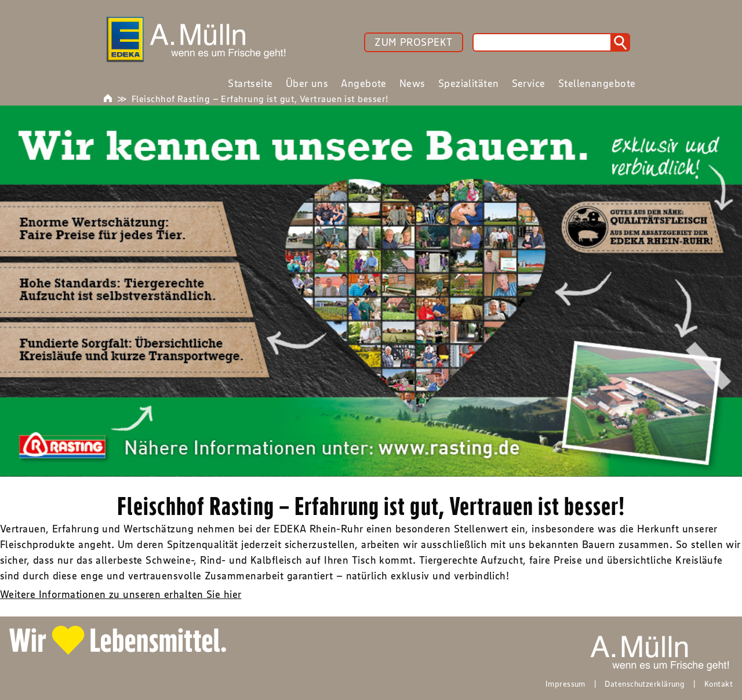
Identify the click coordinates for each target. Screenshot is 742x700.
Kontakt (719, 684)
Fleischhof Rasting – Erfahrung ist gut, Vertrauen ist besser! (260, 99)
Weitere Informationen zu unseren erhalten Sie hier (121, 594)
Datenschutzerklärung (645, 684)
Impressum (565, 684)
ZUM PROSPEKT (413, 42)
